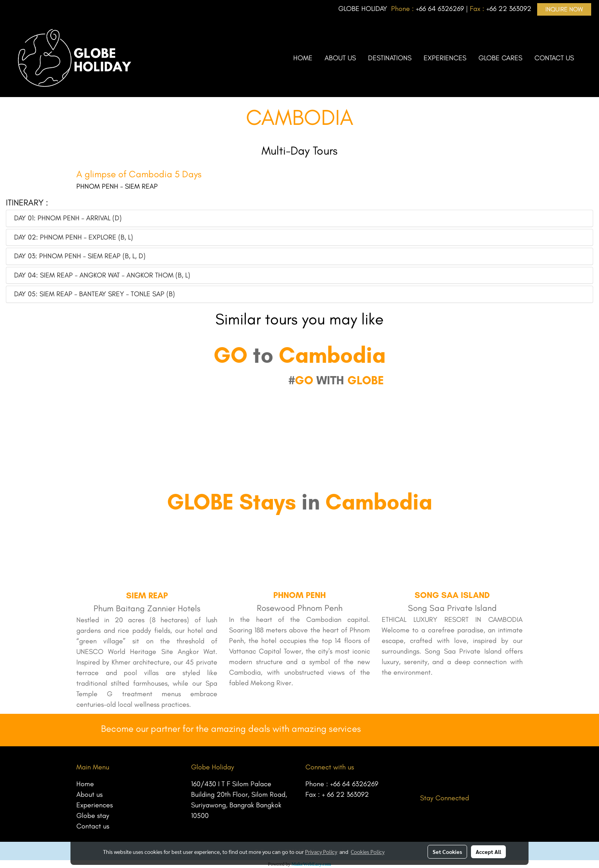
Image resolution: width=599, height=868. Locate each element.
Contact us (93, 826)
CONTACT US (554, 58)
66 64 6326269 (441, 9)
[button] (587, 58)
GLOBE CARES (500, 58)
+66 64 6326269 (354, 784)
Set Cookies (447, 852)
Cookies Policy (368, 852)
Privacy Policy (321, 852)
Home (85, 784)
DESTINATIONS (390, 58)
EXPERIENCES (445, 58)
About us (89, 794)
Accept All (488, 852)
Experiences (95, 805)
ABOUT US (340, 58)
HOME (303, 58)
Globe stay (93, 816)
